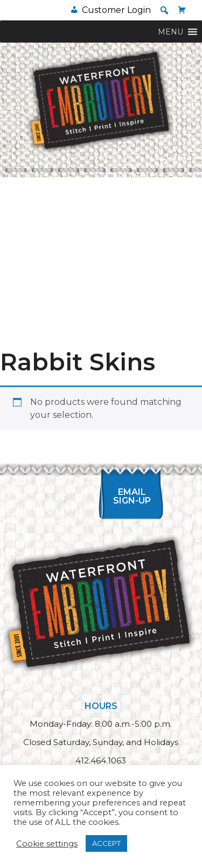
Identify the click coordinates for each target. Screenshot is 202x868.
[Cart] (182, 10)
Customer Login (116, 10)
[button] (164, 10)
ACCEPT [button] (106, 843)
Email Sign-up (132, 496)
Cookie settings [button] (47, 844)
